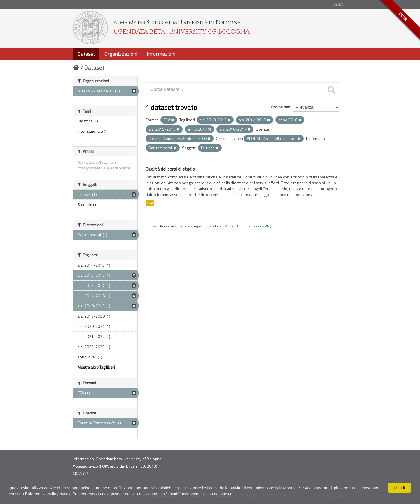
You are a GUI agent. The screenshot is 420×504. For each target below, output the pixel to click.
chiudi (400, 488)
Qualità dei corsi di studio (170, 169)
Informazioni (161, 54)
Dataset (86, 54)
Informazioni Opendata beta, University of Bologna (117, 459)
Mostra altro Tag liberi (96, 367)
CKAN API (81, 473)
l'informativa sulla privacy (48, 494)
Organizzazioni (121, 54)
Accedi (339, 4)
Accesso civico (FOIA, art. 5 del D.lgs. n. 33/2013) (115, 466)
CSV (150, 203)
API (225, 226)
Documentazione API (254, 226)
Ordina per (280, 107)
